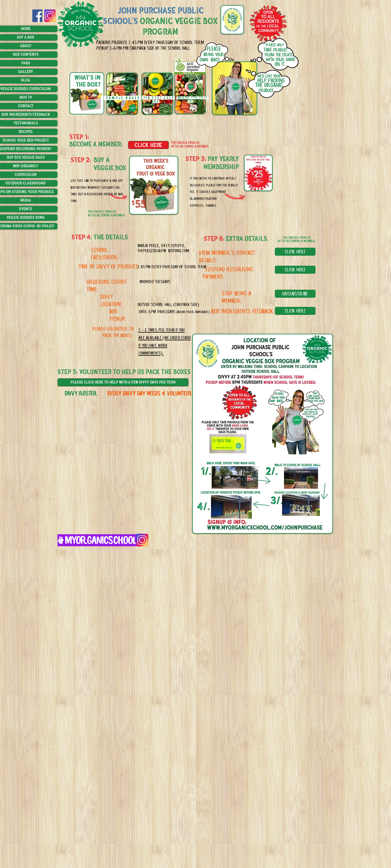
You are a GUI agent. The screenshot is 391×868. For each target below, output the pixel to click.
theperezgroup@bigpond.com (163, 251)
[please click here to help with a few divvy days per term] (123, 382)
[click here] (148, 145)
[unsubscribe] (295, 294)
